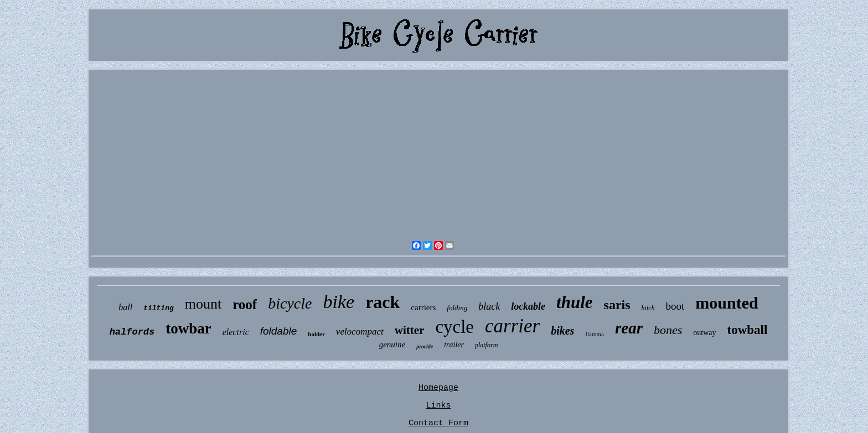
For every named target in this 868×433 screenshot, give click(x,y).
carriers (423, 307)
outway (704, 333)
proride (425, 346)
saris (617, 305)
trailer (454, 345)
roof (245, 304)
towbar (188, 328)
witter (410, 330)
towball (748, 330)
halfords (132, 332)
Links (438, 406)
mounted (727, 303)
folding (457, 308)
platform (486, 345)
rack (383, 302)
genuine (392, 345)
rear (629, 328)
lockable (528, 306)
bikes (562, 331)
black (489, 306)
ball (125, 307)
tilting (159, 308)
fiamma (595, 334)
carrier (512, 326)
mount (203, 304)
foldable (279, 331)
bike (339, 302)
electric (236, 332)
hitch (648, 308)
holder (316, 334)
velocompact (360, 332)
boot (675, 306)
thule (574, 302)
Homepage (438, 388)
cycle (454, 327)
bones (668, 330)
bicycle (290, 303)
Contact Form (438, 423)
